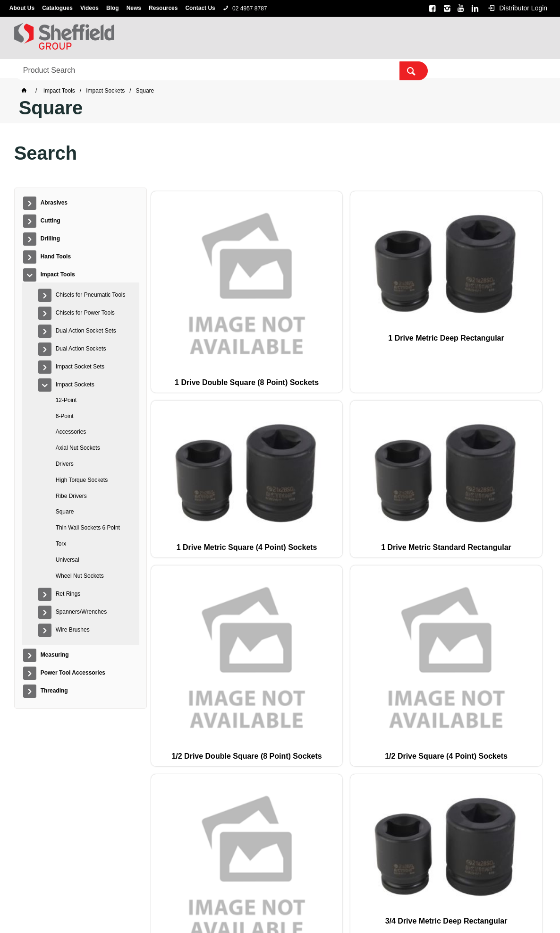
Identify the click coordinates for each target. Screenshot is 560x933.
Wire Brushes (73, 630)
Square (65, 512)
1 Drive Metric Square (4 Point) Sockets (346, 322)
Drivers (65, 464)
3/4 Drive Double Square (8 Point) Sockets (267, 474)
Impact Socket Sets (80, 367)
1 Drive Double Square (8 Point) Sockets (187, 322)
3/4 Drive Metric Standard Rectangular (426, 474)
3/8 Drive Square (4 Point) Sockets (506, 470)
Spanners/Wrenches (81, 612)
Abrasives (36, 69)
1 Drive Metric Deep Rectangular (267, 318)
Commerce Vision (330, 910)
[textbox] (467, 38)
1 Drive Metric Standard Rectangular (426, 322)
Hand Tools (177, 69)
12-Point (66, 400)
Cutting (84, 69)
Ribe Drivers (71, 496)
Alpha (292, 898)
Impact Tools (235, 69)
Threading (438, 69)
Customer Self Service (265, 910)
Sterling (316, 898)
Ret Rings (68, 594)
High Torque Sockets (82, 480)
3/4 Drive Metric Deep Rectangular (347, 470)
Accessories (71, 432)
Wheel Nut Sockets (80, 576)
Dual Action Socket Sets (86, 331)
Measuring (292, 69)
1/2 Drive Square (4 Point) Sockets (187, 470)
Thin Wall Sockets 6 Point (88, 528)
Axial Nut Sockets (78, 448)
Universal (68, 560)
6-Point (65, 416)
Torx (61, 544)
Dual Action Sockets (81, 349)
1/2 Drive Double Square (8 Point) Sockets (506, 322)
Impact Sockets (75, 385)
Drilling (127, 69)
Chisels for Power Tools (85, 313)
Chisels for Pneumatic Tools (91, 295)
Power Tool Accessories (366, 69)
